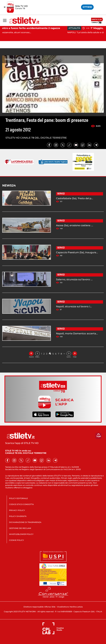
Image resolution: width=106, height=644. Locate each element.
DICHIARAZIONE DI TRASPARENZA (25, 522)
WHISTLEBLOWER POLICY (21, 534)
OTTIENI (87, 7)
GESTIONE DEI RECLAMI (20, 528)
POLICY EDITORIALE (18, 498)
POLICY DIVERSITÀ (18, 516)
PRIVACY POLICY (17, 510)
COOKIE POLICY (17, 540)
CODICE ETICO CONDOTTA (21, 504)
